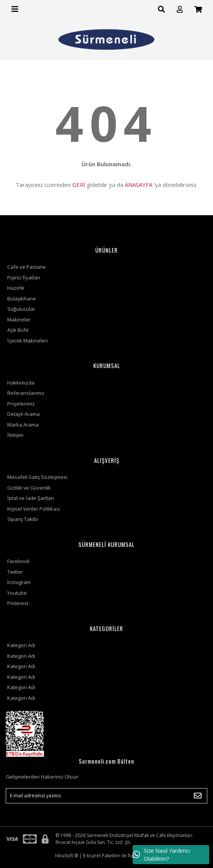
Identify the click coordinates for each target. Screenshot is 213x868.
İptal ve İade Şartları (31, 498)
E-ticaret (92, 856)
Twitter (15, 572)
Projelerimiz (21, 404)
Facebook (19, 561)
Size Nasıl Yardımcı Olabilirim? (161, 855)
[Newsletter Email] (106, 796)
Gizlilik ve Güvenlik (29, 488)
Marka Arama (23, 425)
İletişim (15, 435)
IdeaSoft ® (67, 856)
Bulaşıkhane (22, 299)
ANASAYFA (138, 185)
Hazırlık (16, 288)
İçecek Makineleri (28, 341)
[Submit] (198, 796)
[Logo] (106, 39)
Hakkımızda (21, 383)
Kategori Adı (21, 645)
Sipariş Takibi (23, 519)
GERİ (79, 185)
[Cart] (198, 9)
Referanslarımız (26, 393)
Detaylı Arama (24, 414)
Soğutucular (21, 309)
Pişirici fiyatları (24, 277)
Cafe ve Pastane (27, 267)
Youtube (17, 593)
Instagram (19, 582)
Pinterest (18, 603)
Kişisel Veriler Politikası (34, 509)
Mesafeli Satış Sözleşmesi (37, 477)
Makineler (19, 320)
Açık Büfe (18, 330)
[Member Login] (180, 9)
